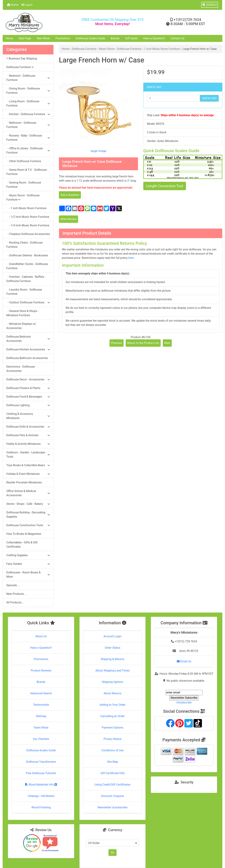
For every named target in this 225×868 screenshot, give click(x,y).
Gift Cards (131, 38)
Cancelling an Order (112, 716)
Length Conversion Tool (165, 186)
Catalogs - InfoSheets (41, 796)
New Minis (43, 38)
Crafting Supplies (28, 555)
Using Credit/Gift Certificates (113, 785)
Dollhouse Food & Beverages (28, 397)
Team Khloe (41, 728)
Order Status (113, 648)
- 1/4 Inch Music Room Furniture (28, 225)
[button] (210, 5)
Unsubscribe (184, 702)
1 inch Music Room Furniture (162, 49)
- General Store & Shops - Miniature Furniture (22, 313)
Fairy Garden (28, 564)
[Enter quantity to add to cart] (173, 98)
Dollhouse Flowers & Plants (28, 388)
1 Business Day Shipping (22, 59)
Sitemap (41, 716)
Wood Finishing (41, 807)
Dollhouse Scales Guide (90, 38)
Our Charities (41, 739)
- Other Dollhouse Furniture (24, 161)
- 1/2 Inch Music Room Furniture (28, 217)
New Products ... (17, 594)
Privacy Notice (112, 739)
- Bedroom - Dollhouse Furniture (28, 78)
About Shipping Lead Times (112, 671)
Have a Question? (154, 38)
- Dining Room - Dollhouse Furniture (28, 91)
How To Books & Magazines (24, 534)
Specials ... (13, 585)
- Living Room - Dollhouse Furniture (28, 103)
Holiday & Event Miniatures (28, 474)
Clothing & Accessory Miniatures (28, 416)
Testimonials (41, 705)
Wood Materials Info (41, 785)
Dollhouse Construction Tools (28, 525)
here (131, 258)
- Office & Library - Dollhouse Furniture (28, 150)
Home (13, 5)
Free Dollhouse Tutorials (41, 773)
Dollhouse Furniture (84, 49)
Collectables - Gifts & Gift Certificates (22, 545)
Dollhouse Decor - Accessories (28, 379)
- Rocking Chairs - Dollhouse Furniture (24, 245)
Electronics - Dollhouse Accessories (21, 369)
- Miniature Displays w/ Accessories (21, 326)
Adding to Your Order (112, 705)
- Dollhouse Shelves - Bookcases (27, 255)
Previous (117, 343)
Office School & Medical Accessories (28, 493)
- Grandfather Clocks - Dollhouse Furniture (27, 266)
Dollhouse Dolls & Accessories (28, 427)
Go (112, 852)
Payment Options (112, 728)
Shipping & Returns (113, 659)
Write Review (68, 219)
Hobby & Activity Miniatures (28, 444)
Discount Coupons (113, 796)
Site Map (113, 762)
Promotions (63, 38)
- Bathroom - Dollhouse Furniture (28, 125)
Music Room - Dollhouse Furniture (120, 49)
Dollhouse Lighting (28, 405)
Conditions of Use (112, 750)
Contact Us (178, 38)
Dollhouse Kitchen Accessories (28, 349)
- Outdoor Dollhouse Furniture (28, 302)
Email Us (184, 661)
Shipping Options (112, 682)
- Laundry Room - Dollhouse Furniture (24, 292)
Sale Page (25, 38)
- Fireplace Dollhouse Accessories (28, 234)
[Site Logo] (39, 22)
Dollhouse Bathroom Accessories (27, 358)
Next (167, 343)
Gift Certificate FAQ (112, 773)
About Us (41, 636)
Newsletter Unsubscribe (112, 807)
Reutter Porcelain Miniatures (24, 482)
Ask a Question (70, 195)
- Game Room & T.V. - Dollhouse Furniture (27, 172)
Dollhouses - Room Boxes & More (28, 575)
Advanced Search (41, 693)
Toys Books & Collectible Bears (28, 465)
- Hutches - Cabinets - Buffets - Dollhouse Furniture (26, 279)
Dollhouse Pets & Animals (28, 435)
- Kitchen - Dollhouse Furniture (28, 114)
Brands (115, 38)
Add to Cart (209, 98)
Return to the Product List (143, 343)
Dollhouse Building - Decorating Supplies (28, 515)
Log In (27, 5)
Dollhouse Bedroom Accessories (28, 339)
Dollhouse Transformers (41, 762)
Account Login (113, 636)
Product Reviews (41, 671)
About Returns (112, 693)
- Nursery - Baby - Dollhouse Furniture (28, 138)
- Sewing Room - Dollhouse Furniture (24, 185)
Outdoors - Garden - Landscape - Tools (28, 455)
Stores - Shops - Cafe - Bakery (28, 504)
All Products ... (15, 602)
